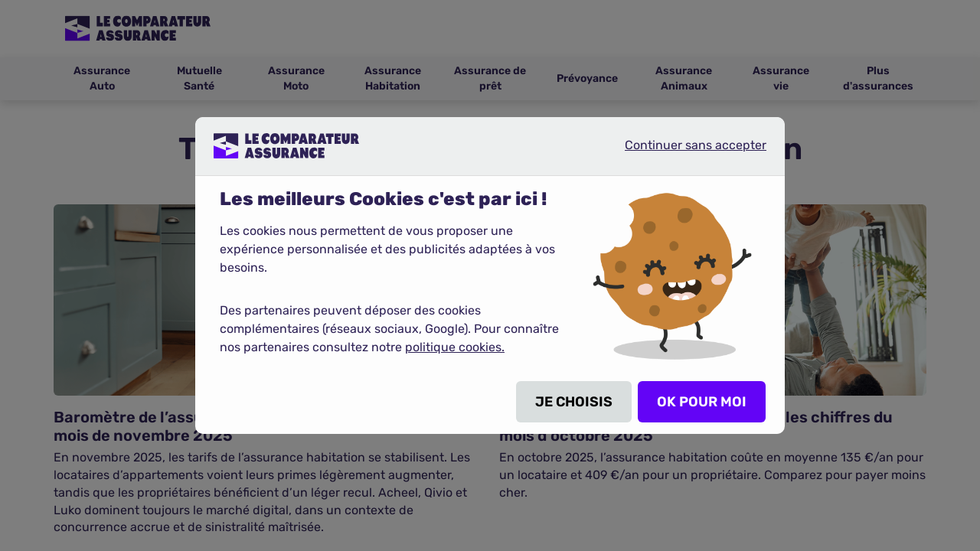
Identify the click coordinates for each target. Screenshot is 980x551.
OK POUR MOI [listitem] (702, 402)
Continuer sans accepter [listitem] (683, 152)
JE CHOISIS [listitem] (574, 402)
